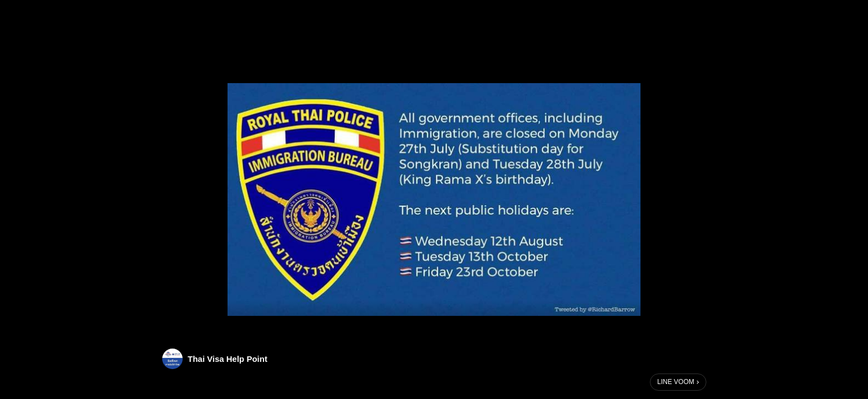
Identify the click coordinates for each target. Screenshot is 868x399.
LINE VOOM (676, 382)
